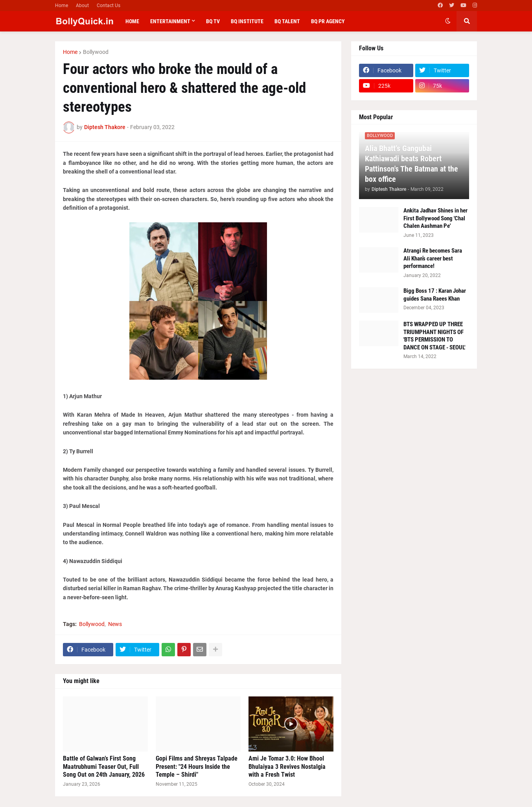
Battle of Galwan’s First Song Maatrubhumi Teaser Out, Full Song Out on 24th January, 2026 (104, 767)
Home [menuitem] (132, 21)
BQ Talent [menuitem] (287, 21)
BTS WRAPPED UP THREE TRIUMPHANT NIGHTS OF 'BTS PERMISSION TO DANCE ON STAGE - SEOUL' (434, 336)
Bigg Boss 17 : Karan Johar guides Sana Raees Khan (435, 295)
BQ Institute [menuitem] (247, 21)
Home (62, 6)
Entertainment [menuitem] (170, 21)
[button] (448, 21)
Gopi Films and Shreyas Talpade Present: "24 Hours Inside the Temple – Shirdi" (197, 767)
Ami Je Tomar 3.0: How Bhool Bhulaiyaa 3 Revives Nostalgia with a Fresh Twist (287, 767)
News (115, 624)
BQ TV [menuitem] (213, 21)
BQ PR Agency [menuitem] (328, 21)
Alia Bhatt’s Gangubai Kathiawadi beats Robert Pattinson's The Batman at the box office (411, 164)
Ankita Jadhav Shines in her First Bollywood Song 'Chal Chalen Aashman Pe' (435, 218)
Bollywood (96, 52)
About (82, 6)
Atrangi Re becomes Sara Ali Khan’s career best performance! (433, 258)
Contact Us (109, 6)
